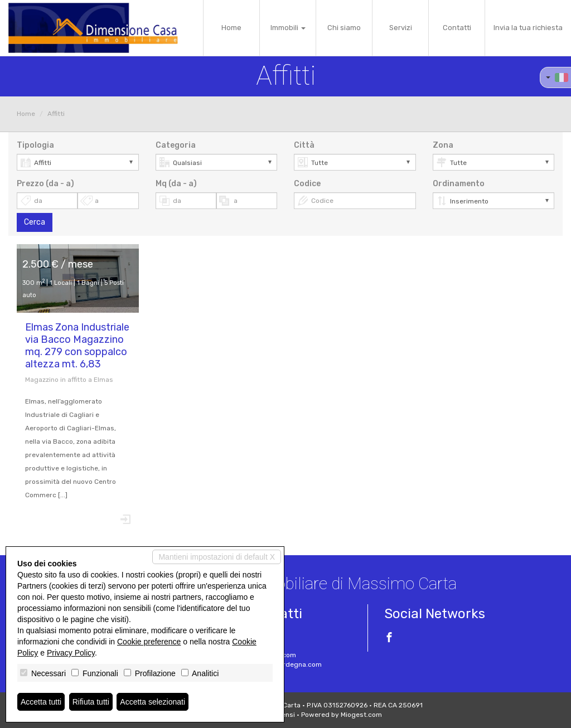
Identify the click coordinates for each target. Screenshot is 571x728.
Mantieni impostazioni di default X (217, 557)
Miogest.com (361, 715)
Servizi (401, 28)
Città (304, 145)
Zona (443, 145)
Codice (307, 184)
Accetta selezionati (153, 702)
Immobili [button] (288, 28)
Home (231, 28)
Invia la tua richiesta (528, 28)
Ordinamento (459, 184)
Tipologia (35, 145)
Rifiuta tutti (91, 702)
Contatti (457, 28)
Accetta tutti (41, 702)
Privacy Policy (71, 653)
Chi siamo (344, 28)
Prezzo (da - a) (45, 184)
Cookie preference (149, 642)
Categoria (176, 145)
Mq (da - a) (176, 184)
